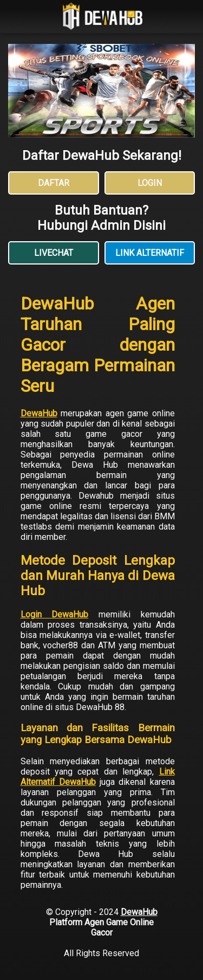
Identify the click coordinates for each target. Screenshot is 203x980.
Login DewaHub (55, 614)
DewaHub (39, 413)
